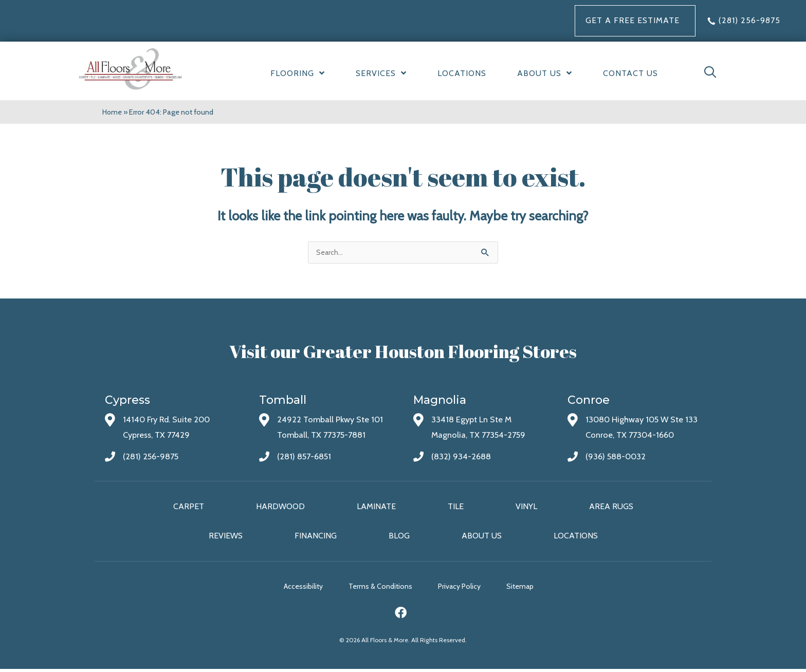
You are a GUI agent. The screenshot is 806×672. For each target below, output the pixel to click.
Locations (576, 537)
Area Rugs (611, 507)
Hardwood (280, 507)
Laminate (376, 507)
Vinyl (526, 507)
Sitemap (535, 589)
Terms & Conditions (380, 589)
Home (113, 112)
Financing (316, 537)
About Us (482, 537)
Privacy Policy (467, 589)
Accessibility (296, 589)
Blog (399, 537)
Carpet (189, 507)
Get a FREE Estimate (633, 20)
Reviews (226, 537)
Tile (456, 507)
